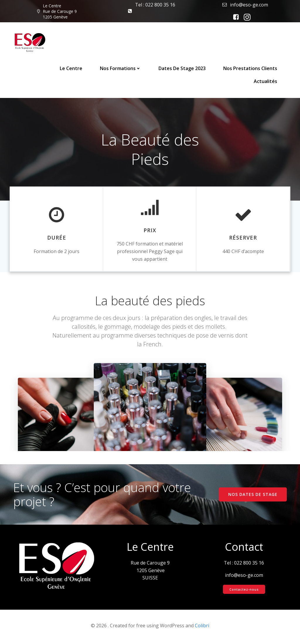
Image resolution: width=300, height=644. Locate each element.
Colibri (202, 628)
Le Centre (71, 68)
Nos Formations (121, 68)
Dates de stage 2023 (182, 68)
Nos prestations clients (250, 68)
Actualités (266, 81)
